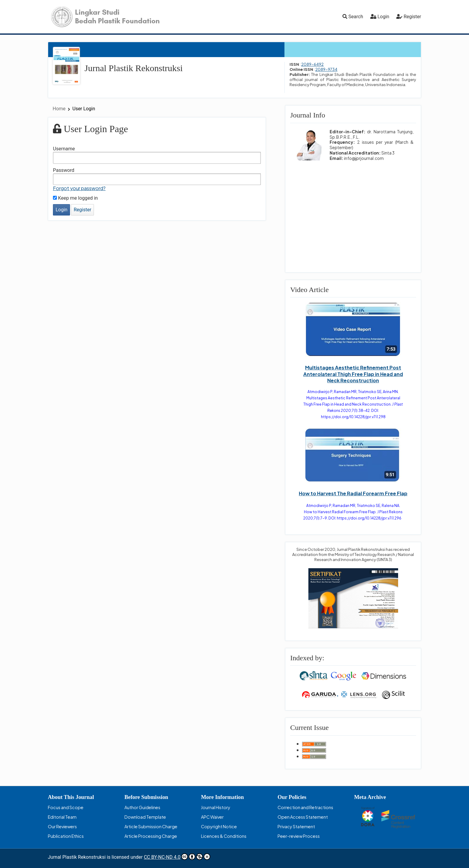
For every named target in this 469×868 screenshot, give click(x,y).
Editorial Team (62, 817)
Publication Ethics (66, 836)
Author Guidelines (142, 807)
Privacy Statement (296, 826)
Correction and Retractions (305, 807)
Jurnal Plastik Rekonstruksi (134, 68)
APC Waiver (212, 817)
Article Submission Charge (151, 826)
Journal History (216, 807)
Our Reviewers (62, 826)
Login (383, 17)
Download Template (145, 817)
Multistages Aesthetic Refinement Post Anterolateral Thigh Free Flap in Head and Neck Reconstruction (353, 374)
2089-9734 (326, 69)
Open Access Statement (303, 817)
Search (353, 17)
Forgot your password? (79, 188)
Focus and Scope (66, 807)
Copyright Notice (219, 826)
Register (412, 17)
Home (60, 109)
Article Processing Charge (151, 836)
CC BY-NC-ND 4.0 (177, 857)
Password (64, 170)
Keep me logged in (75, 198)
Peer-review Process (299, 836)
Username (64, 149)
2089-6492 (312, 64)
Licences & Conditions (224, 836)
